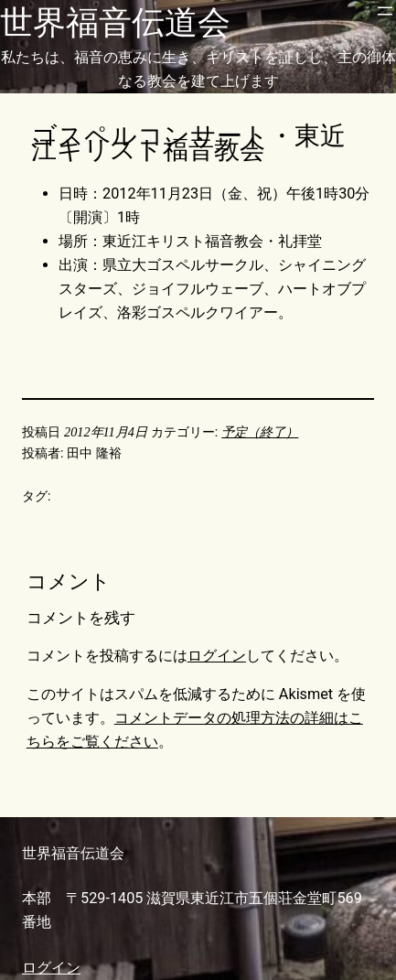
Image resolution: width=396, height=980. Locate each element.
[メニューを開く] (385, 11)
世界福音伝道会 (115, 23)
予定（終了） (260, 432)
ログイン (217, 656)
